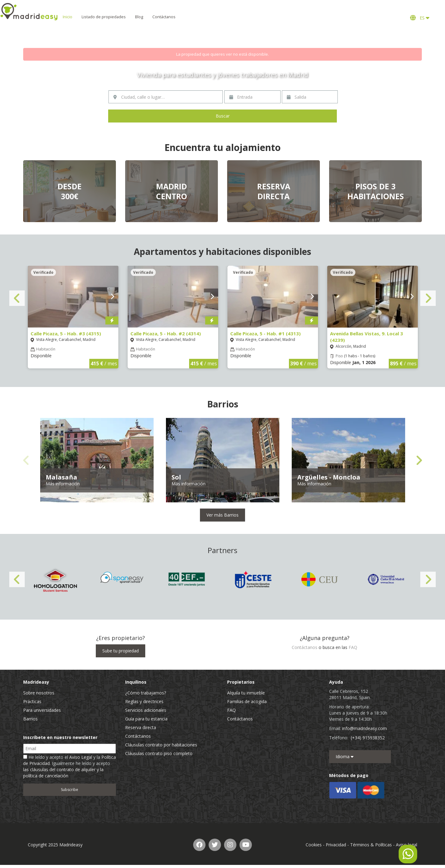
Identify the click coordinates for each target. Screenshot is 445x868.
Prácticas (32, 701)
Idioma (345, 756)
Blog (158, 17)
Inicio (87, 17)
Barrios (30, 719)
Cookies (314, 845)
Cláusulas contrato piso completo (159, 753)
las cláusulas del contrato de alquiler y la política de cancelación (63, 773)
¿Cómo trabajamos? (146, 693)
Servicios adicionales (146, 710)
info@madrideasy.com (364, 728)
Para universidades (42, 710)
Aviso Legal (81, 757)
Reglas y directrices (144, 701)
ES (420, 18)
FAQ (353, 647)
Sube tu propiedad (121, 651)
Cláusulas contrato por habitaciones (161, 745)
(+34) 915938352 (368, 738)
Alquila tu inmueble (246, 693)
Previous (17, 298)
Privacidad (336, 845)
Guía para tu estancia (146, 719)
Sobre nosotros (39, 693)
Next (428, 298)
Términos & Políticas (371, 845)
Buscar (223, 116)
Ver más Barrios (222, 515)
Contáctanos (183, 17)
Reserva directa (141, 727)
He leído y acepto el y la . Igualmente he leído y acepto (70, 766)
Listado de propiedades (123, 17)
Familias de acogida (247, 701)
